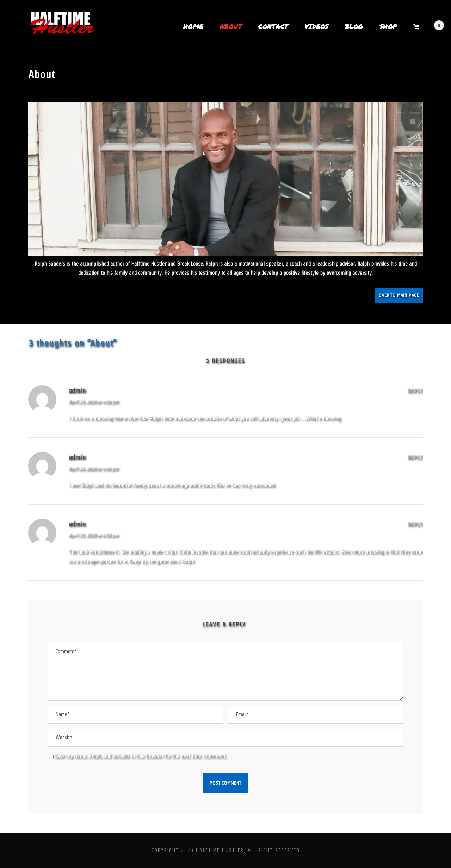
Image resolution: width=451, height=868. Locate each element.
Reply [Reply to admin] (415, 391)
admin (77, 391)
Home (193, 26)
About (231, 26)
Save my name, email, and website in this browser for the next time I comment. (141, 756)
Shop (388, 26)
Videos (317, 26)
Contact (273, 26)
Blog (354, 26)
